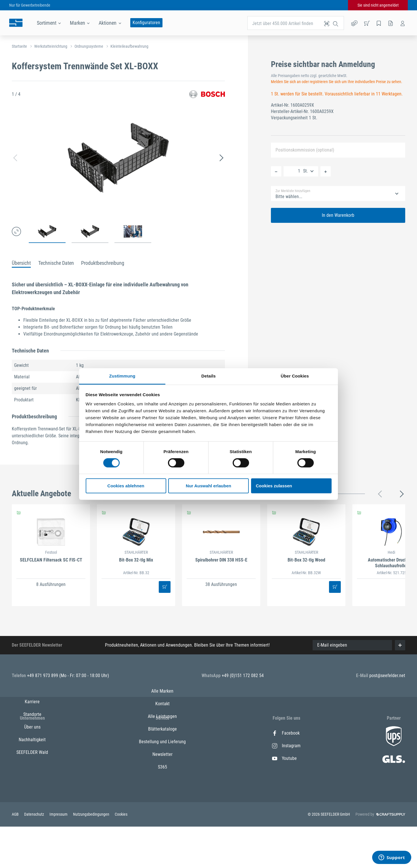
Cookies (121, 856)
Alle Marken (162, 733)
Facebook (286, 733)
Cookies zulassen (274, 486)
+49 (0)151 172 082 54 (243, 676)
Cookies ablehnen (126, 486)
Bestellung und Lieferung (162, 784)
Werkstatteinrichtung (51, 46)
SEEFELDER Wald (32, 784)
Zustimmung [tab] (122, 376)
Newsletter (162, 796)
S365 (162, 809)
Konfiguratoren (146, 23)
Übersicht (21, 263)
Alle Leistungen (162, 758)
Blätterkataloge (162, 771)
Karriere (32, 733)
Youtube (284, 758)
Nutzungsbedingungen (92, 856)
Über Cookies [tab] (295, 376)
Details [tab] (208, 376)
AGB (16, 856)
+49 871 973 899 (43, 676)
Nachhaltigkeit (32, 771)
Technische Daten (56, 263)
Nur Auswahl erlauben (208, 486)
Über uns (32, 758)
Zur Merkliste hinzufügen (293, 191)
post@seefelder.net (387, 676)
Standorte (32, 746)
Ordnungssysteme (89, 46)
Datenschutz (35, 856)
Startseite (19, 46)
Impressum (59, 856)
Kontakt (162, 746)
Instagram (286, 746)
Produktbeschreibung (103, 263)
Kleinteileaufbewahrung (129, 46)
